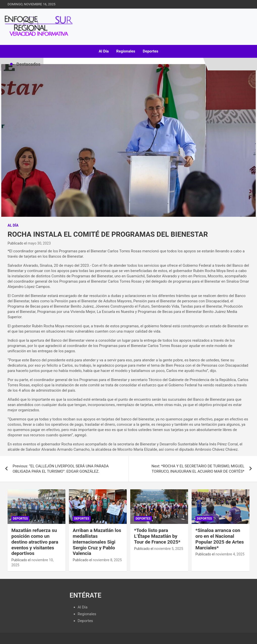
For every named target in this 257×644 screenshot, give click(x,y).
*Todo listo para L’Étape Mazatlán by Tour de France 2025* (157, 536)
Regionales (126, 51)
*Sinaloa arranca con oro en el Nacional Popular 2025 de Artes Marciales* (220, 539)
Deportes (151, 51)
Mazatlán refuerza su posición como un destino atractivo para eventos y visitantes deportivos (35, 542)
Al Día (104, 51)
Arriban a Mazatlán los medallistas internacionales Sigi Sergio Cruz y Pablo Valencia (97, 542)
